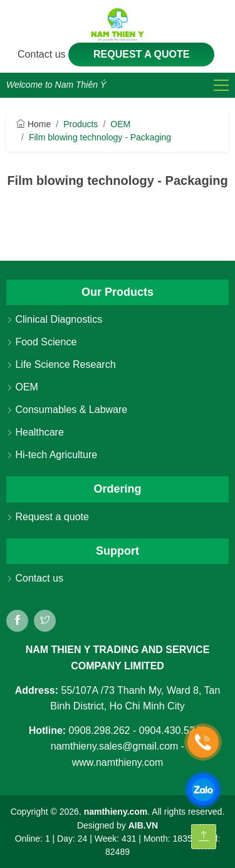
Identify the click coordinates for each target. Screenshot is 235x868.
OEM (120, 124)
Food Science (41, 342)
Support (118, 551)
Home (34, 124)
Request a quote (142, 54)
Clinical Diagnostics (54, 319)
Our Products (118, 292)
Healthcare (35, 432)
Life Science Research (61, 364)
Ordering (117, 489)
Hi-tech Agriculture (52, 455)
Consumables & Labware (67, 410)
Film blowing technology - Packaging (100, 137)
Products (81, 124)
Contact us (43, 54)
